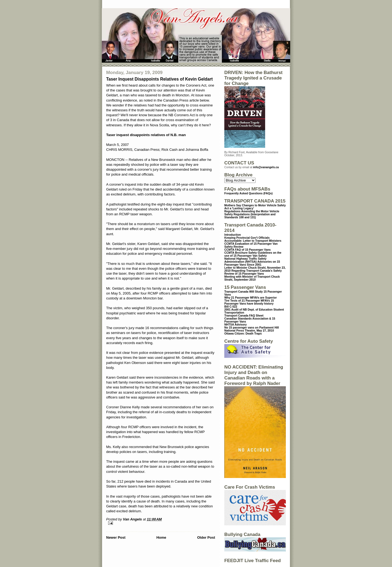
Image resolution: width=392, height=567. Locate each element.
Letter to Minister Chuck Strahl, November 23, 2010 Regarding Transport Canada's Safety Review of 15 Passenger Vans (255, 271)
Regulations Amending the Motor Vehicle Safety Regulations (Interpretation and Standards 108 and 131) (252, 214)
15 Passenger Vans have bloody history (249, 302)
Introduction (233, 235)
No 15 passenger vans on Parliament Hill (252, 328)
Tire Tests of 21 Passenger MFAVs (247, 301)
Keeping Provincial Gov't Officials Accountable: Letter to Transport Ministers (253, 239)
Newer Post (116, 537)
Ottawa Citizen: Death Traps (243, 334)
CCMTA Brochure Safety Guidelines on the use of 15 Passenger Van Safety (253, 254)
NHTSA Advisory (235, 325)
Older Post (206, 537)
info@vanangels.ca (266, 167)
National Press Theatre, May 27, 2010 (249, 331)
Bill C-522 (231, 307)
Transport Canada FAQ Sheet (244, 316)
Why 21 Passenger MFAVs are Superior (251, 298)
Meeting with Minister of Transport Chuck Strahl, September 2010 (252, 278)
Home (161, 537)
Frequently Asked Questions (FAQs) (248, 193)
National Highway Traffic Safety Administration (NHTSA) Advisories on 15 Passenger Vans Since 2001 (252, 262)
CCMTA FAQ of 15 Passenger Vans (247, 250)
